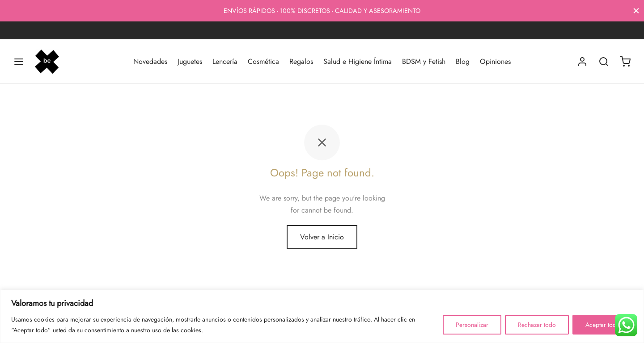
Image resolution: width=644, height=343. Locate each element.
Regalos (301, 61)
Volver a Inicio (322, 237)
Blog (463, 61)
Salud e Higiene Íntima (358, 61)
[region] (322, 316)
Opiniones (495, 61)
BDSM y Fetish (424, 61)
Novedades (150, 61)
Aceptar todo (603, 325)
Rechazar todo (537, 325)
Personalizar (472, 325)
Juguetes (190, 61)
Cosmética (263, 61)
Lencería (225, 61)
